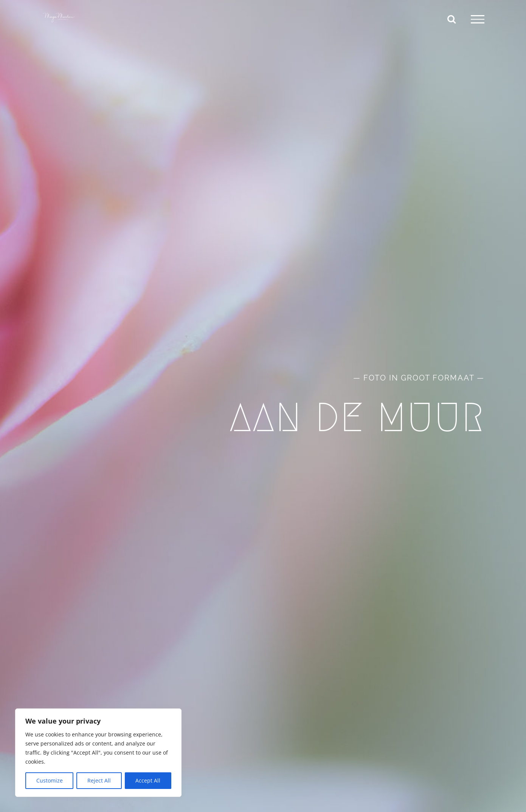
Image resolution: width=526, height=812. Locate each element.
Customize (50, 780)
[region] (98, 753)
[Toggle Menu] (478, 19)
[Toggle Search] (452, 19)
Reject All (99, 780)
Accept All (148, 780)
